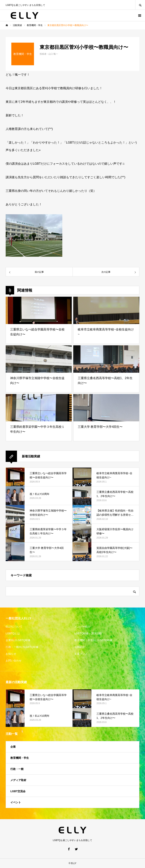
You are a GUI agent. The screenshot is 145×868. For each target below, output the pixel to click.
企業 (13, 747)
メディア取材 (18, 780)
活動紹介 (80, 647)
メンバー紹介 (82, 627)
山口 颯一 (53, 54)
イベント (16, 802)
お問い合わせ (14, 661)
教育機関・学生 (20, 758)
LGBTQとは (13, 633)
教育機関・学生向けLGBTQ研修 (93, 640)
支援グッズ (81, 654)
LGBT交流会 (18, 791)
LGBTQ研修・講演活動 (88, 633)
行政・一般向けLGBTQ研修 (22, 647)
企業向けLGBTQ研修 (18, 640)
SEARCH (140, 5)
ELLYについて (14, 627)
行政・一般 (17, 769)
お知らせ (11, 654)
